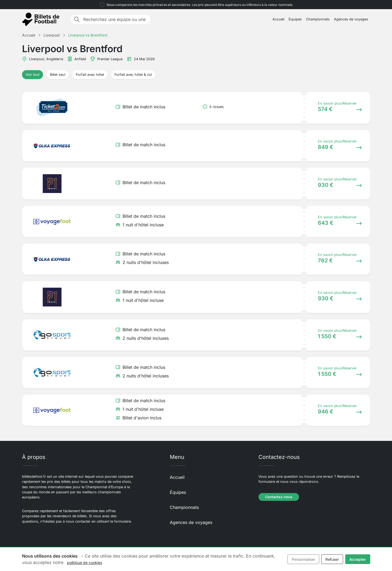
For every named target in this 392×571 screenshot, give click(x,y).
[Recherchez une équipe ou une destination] (115, 19)
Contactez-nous (279, 497)
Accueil (278, 19)
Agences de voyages (351, 19)
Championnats (318, 19)
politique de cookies (84, 563)
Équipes (295, 19)
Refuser (332, 559)
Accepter (358, 559)
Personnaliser (303, 559)
